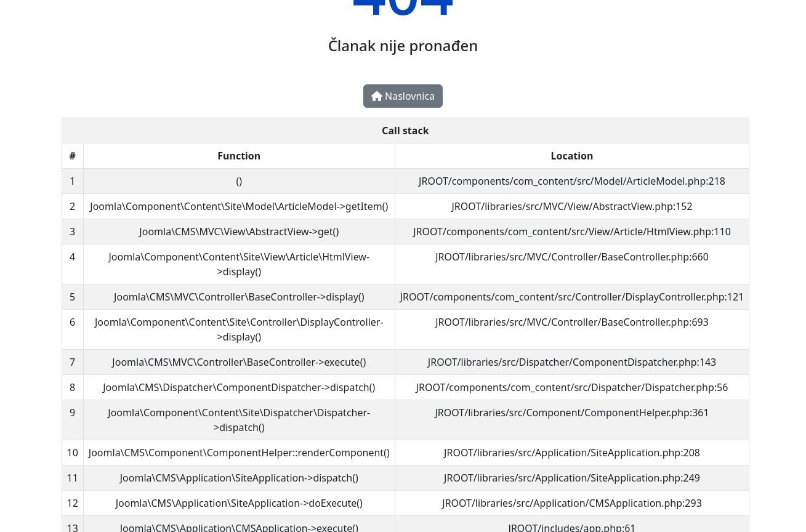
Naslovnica (403, 96)
